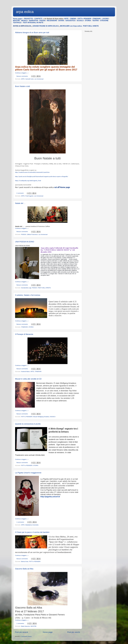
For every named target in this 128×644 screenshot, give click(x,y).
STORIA (31, 327)
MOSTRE (33, 626)
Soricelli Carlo (30, 79)
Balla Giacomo (25, 626)
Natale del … (20, 203)
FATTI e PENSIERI (27, 417)
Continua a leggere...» (22, 73)
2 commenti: (20, 193)
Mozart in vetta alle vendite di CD (28, 379)
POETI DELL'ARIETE (91, 26)
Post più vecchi (74, 632)
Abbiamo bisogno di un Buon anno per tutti (32, 33)
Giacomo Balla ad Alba (24, 569)
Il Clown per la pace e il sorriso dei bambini (32, 532)
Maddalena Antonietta (32, 525)
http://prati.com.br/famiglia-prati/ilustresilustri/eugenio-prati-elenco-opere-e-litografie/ (42, 176)
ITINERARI (24, 327)
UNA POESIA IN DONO (25, 242)
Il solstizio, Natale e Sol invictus (28, 295)
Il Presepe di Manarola (24, 334)
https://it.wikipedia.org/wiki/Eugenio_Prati (28, 181)
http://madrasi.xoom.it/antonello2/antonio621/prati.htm (32, 172)
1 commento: (21, 522)
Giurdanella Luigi (26, 288)
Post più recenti (21, 632)
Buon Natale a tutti (22, 86)
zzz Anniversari (39, 79)
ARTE (23, 79)
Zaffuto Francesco (32, 234)
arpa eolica (25, 12)
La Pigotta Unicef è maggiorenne (28, 473)
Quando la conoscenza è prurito (28, 424)
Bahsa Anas (25, 562)
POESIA (24, 234)
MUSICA (53, 417)
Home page (48, 632)
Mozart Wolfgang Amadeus (41, 417)
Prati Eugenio (29, 196)
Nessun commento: (22, 76)
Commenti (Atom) (26, 636)
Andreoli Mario (25, 372)
